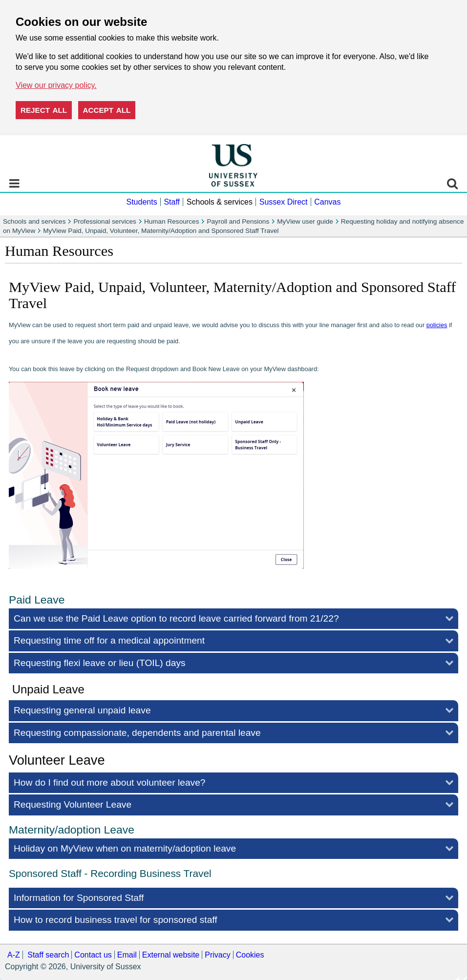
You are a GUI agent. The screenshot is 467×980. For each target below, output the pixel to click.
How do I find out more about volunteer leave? (110, 782)
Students (141, 202)
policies (437, 325)
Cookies (250, 955)
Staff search (48, 955)
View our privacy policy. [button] (56, 85)
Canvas (327, 202)
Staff (172, 202)
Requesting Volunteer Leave (73, 804)
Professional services (105, 221)
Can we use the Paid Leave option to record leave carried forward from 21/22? (176, 618)
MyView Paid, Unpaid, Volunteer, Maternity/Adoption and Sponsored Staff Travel (161, 231)
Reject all (44, 110)
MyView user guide (305, 221)
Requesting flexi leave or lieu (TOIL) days (100, 663)
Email (127, 955)
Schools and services (34, 221)
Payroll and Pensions (238, 221)
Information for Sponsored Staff (79, 898)
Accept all (107, 110)
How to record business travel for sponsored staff (116, 920)
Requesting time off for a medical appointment (109, 640)
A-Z (14, 955)
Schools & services (220, 202)
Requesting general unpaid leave (82, 710)
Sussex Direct (284, 202)
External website (171, 955)
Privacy (217, 955)
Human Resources (172, 221)
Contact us (93, 955)
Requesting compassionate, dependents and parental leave (137, 733)
